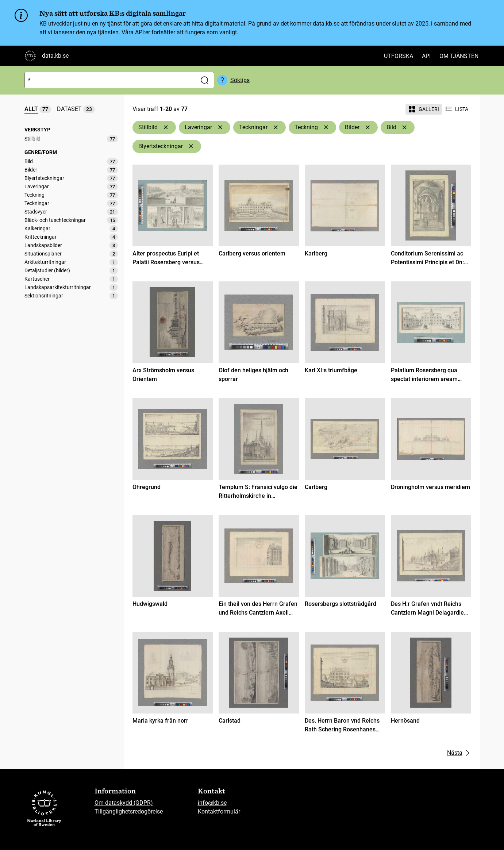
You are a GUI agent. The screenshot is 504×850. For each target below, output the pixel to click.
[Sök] (109, 80)
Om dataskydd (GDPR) (124, 803)
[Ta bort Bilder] (368, 127)
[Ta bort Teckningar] (276, 127)
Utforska (399, 56)
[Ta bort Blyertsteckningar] (191, 146)
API (426, 56)
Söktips (240, 80)
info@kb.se (212, 803)
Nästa (459, 753)
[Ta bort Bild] (404, 127)
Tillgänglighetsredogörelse (129, 811)
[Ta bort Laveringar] (220, 127)
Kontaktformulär (219, 811)
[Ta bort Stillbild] (166, 127)
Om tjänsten (459, 56)
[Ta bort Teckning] (326, 127)
